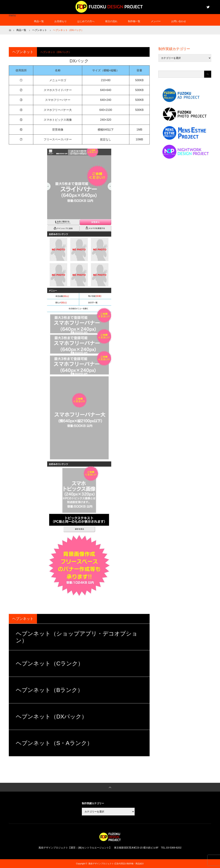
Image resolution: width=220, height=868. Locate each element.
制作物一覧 (134, 21)
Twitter (208, 6)
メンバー (156, 21)
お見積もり (61, 21)
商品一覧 (39, 21)
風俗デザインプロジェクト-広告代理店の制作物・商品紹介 (116, 864)
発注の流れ (111, 21)
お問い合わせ (179, 21)
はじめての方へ (86, 21)
